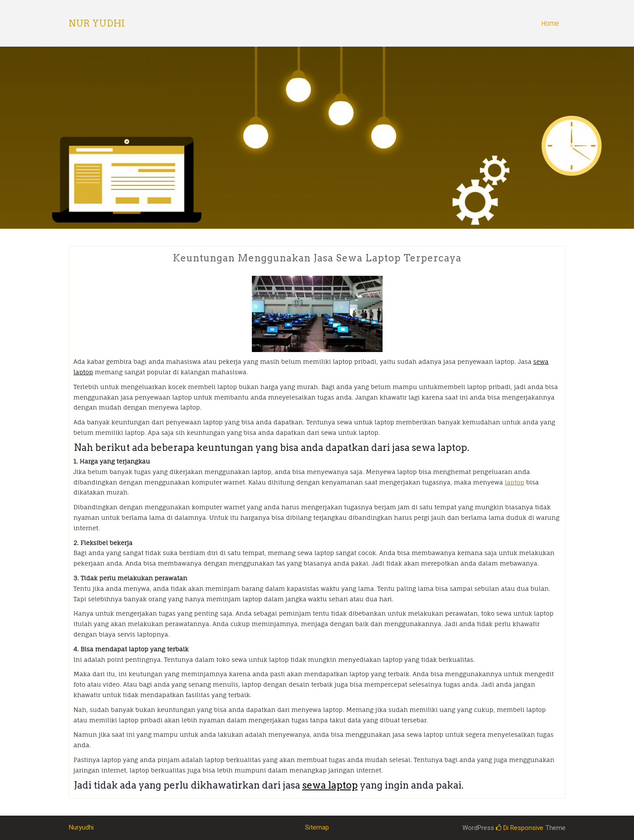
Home (550, 23)
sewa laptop (330, 785)
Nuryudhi (81, 827)
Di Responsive (520, 828)
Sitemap (317, 827)
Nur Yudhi (97, 24)
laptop (514, 482)
